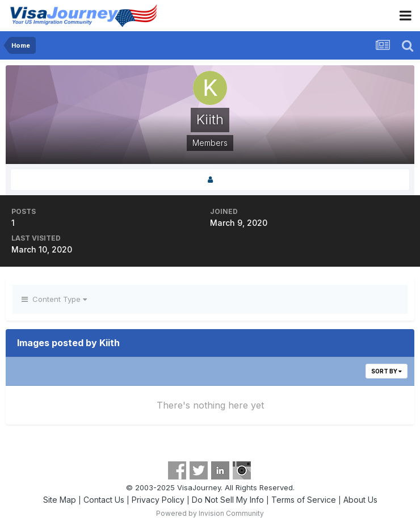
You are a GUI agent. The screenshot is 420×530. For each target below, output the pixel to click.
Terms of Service (304, 500)
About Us (360, 500)
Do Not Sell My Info (228, 500)
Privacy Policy (158, 500)
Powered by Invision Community (210, 513)
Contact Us (104, 500)
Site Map (60, 500)
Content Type (54, 299)
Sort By (387, 371)
